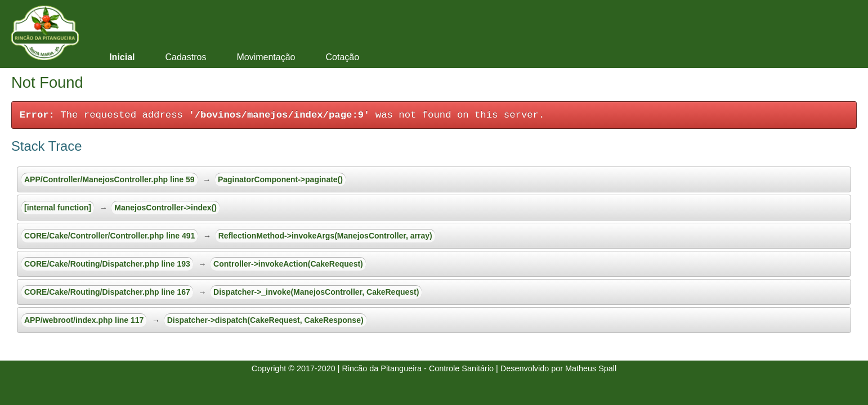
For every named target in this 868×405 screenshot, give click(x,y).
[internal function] (58, 208)
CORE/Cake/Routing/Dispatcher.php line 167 (107, 292)
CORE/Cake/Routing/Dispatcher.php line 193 (107, 264)
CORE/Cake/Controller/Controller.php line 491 (109, 236)
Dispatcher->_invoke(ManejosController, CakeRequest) (316, 292)
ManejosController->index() (165, 208)
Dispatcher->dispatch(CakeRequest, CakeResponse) (265, 320)
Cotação (342, 57)
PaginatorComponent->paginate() (280, 179)
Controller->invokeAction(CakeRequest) (288, 264)
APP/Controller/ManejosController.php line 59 (109, 179)
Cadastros (186, 57)
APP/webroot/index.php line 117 (84, 320)
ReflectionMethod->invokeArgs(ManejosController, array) (325, 236)
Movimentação (266, 57)
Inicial (122, 57)
